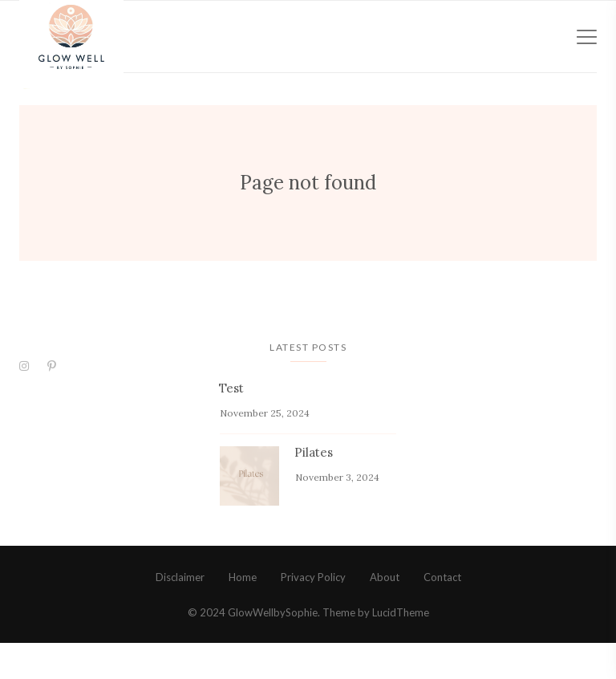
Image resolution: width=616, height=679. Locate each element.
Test (231, 424)
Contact (442, 613)
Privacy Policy (313, 613)
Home (243, 613)
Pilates (314, 488)
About (385, 613)
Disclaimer (180, 613)
